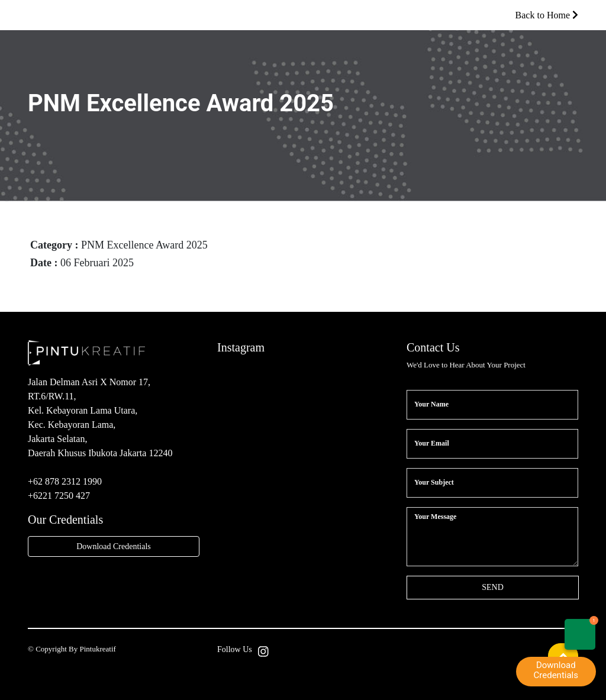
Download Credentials (114, 546)
